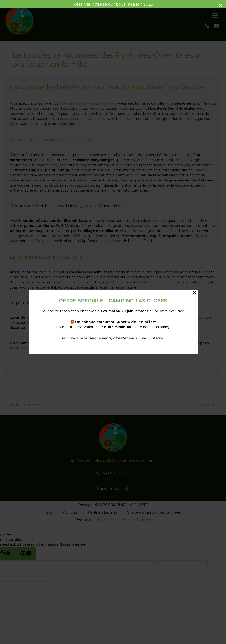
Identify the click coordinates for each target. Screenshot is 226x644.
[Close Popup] (195, 293)
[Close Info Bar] (221, 6)
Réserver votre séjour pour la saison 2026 (113, 4)
